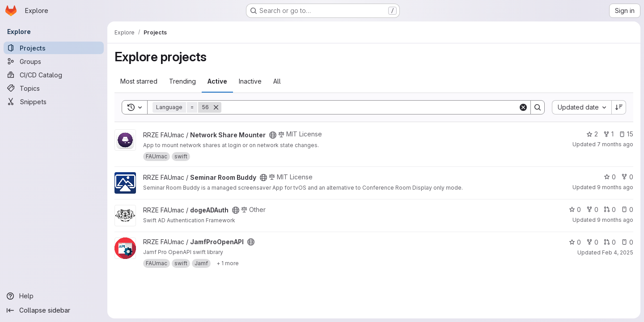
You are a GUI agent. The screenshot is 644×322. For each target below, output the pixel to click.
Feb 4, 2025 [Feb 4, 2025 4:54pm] (618, 252)
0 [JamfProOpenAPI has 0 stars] (575, 242)
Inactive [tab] (250, 81)
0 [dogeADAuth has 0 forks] (592, 210)
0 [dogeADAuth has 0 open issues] (627, 210)
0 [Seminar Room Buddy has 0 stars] (610, 177)
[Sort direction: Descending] (619, 107)
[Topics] (54, 88)
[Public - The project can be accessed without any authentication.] (273, 135)
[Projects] (54, 48)
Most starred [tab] (139, 81)
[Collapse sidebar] (54, 310)
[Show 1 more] (228, 263)
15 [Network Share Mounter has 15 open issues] (626, 134)
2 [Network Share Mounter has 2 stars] (592, 134)
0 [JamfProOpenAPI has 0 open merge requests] (610, 242)
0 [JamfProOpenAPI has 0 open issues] (627, 242)
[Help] (54, 296)
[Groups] (54, 61)
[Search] (370, 107)
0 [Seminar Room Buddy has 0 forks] (627, 177)
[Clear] (523, 107)
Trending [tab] (182, 81)
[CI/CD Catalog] (54, 75)
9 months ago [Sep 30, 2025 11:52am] (615, 187)
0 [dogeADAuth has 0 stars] (575, 210)
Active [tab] (217, 81)
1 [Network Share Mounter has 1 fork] (608, 134)
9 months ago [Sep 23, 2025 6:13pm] (615, 220)
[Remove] (216, 107)
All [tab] (277, 81)
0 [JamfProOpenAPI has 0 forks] (592, 242)
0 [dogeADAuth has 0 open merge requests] (610, 210)
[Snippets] (54, 102)
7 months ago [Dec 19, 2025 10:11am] (615, 144)
